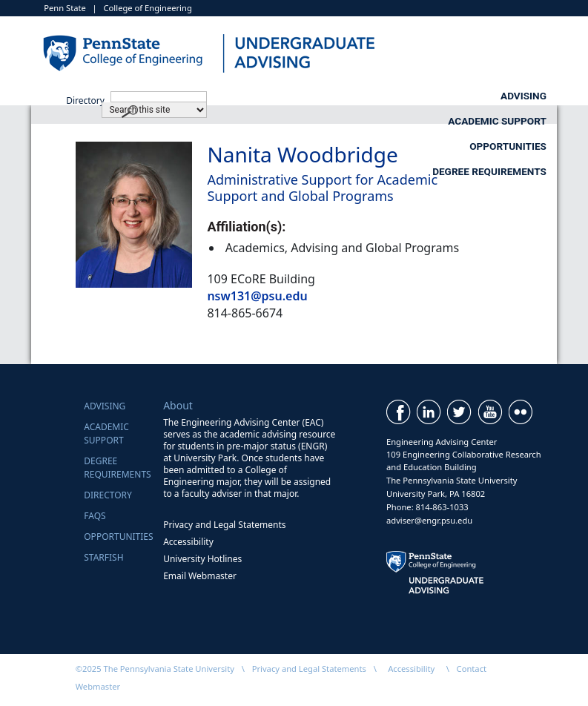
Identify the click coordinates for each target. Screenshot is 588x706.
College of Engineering (148, 8)
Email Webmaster (200, 576)
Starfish (103, 557)
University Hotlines (202, 559)
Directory (108, 495)
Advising (201, 96)
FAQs (95, 516)
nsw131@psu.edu (257, 296)
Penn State (65, 8)
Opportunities (508, 96)
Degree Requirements (489, 121)
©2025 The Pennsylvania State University (155, 669)
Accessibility (188, 542)
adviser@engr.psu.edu (429, 520)
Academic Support (347, 96)
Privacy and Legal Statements (224, 525)
